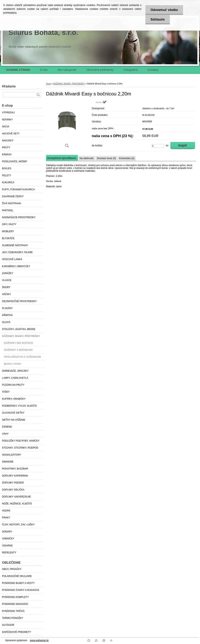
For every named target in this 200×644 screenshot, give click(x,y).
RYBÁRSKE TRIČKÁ (13, 611)
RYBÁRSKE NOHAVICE (15, 604)
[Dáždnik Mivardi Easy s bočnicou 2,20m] (67, 126)
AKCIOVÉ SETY (11, 134)
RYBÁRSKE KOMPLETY (15, 597)
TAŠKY (6, 392)
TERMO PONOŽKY (12, 618)
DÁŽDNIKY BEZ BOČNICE (18, 343)
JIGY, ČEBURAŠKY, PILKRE (17, 252)
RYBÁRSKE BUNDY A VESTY (18, 583)
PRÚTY (6, 148)
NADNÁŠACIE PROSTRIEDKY (19, 217)
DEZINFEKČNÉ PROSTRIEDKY (19, 301)
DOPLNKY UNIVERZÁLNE (16, 497)
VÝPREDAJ (8, 113)
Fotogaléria (131, 70)
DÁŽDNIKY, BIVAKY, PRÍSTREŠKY (21, 336)
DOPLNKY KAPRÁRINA (15, 476)
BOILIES (7, 168)
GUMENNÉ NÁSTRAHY (15, 245)
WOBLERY (8, 231)
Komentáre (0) (127, 158)
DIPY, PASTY (9, 224)
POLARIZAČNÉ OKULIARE (17, 576)
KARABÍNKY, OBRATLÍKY (16, 266)
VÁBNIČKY (8, 539)
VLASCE (7, 280)
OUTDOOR (8, 625)
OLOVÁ (6, 322)
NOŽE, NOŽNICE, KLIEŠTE (17, 504)
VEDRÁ (6, 511)
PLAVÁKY (7, 308)
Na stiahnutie (87, 158)
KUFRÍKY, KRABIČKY (14, 399)
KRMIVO (7, 155)
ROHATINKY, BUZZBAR (15, 469)
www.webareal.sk (39, 640)
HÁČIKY (6, 294)
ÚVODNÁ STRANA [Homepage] (18, 70)
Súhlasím (157, 19)
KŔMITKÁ (7, 315)
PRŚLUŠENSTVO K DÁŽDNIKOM (22, 357)
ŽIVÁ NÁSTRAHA (11, 203)
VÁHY (5, 434)
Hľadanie (9, 86)
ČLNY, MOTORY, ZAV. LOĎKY (18, 525)
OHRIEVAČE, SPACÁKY (15, 371)
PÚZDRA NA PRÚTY (13, 385)
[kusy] (158, 146)
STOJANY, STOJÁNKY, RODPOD (20, 448)
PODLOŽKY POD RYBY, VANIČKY (21, 441)
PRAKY (6, 518)
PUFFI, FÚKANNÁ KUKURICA (18, 189)
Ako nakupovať (67, 70)
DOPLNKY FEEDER (13, 483)
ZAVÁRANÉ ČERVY (13, 196)
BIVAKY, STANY (13, 364)
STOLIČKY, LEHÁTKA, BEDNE (19, 329)
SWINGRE (8, 462)
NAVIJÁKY (8, 141)
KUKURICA (8, 182)
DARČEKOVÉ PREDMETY (16, 632)
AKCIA (6, 127)
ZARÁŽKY (7, 273)
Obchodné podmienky (100, 70)
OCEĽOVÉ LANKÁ (12, 259)
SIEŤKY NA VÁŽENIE (14, 420)
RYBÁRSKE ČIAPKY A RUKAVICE (21, 590)
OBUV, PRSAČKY (12, 569)
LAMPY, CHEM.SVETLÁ (15, 378)
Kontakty (153, 70)
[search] (38, 95)
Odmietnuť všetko (164, 10)
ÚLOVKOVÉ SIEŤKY (13, 413)
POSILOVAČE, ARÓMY (15, 161)
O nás (44, 70)
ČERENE (7, 427)
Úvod (48, 84)
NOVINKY (7, 120)
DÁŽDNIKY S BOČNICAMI (18, 350)
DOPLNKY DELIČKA (13, 490)
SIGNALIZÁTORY (12, 455)
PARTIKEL (8, 210)
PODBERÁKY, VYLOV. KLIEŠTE (19, 406)
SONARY (7, 532)
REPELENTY (9, 553)
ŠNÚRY (6, 287)
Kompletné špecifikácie (62, 158)
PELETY (7, 175)
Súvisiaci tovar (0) (106, 158)
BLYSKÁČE (8, 238)
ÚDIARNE (7, 546)
